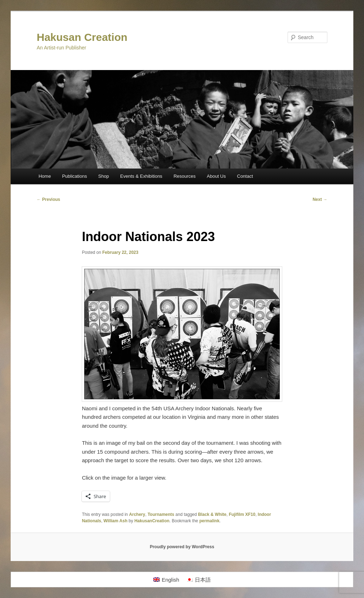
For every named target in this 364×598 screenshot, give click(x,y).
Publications (75, 176)
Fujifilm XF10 (242, 514)
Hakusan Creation (82, 37)
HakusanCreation (152, 521)
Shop (103, 176)
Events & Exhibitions (141, 176)
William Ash (115, 521)
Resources (184, 176)
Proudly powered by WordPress (182, 547)
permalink (210, 521)
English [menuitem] (170, 580)
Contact (245, 176)
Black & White (212, 514)
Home (45, 176)
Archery (137, 514)
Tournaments (161, 514)
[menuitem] (166, 580)
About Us (216, 176)
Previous (48, 199)
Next (320, 199)
